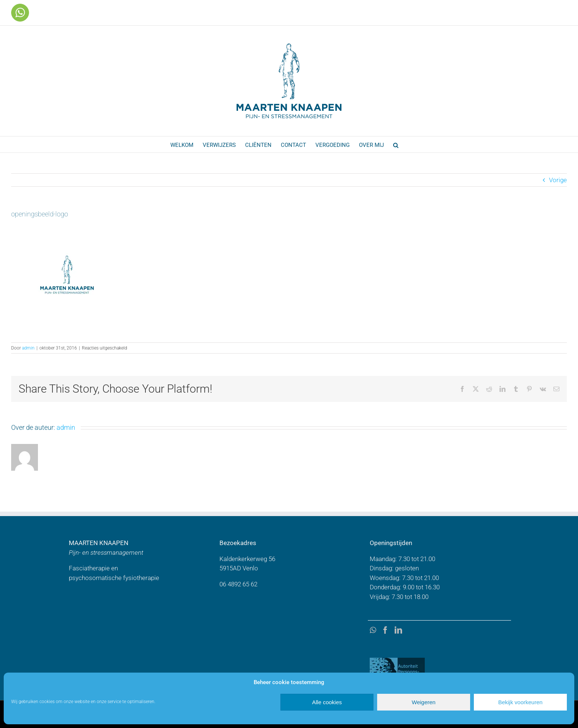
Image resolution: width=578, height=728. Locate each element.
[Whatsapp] (373, 630)
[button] (396, 144)
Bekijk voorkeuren (520, 702)
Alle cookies (327, 702)
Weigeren (424, 702)
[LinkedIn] (398, 630)
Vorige (558, 180)
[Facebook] (385, 630)
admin (28, 348)
